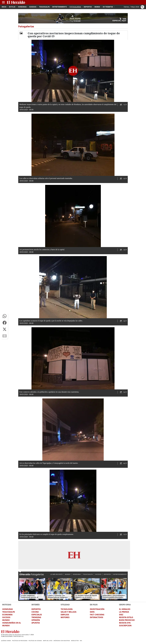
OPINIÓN (36, 620)
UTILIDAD (65, 605)
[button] (5, 316)
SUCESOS (98, 574)
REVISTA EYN (125, 623)
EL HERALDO (125, 609)
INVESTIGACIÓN (97, 609)
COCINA (35, 612)
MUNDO (68, 574)
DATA (92, 612)
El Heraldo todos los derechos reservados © (17, 635)
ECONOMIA (7, 615)
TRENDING (36, 617)
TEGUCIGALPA (88, 574)
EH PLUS (94, 605)
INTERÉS (36, 605)
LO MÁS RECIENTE (56, 574)
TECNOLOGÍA (67, 609)
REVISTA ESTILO (126, 617)
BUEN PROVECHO (127, 620)
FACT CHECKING (97, 615)
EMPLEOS (65, 615)
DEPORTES (107, 574)
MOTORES (65, 617)
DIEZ (121, 615)
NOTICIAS (7, 605)
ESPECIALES (37, 615)
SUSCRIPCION (125, 626)
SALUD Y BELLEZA (69, 612)
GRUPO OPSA (125, 605)
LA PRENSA (124, 612)
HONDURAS (77, 574)
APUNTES (36, 623)
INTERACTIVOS (96, 617)
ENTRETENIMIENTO (120, 574)
